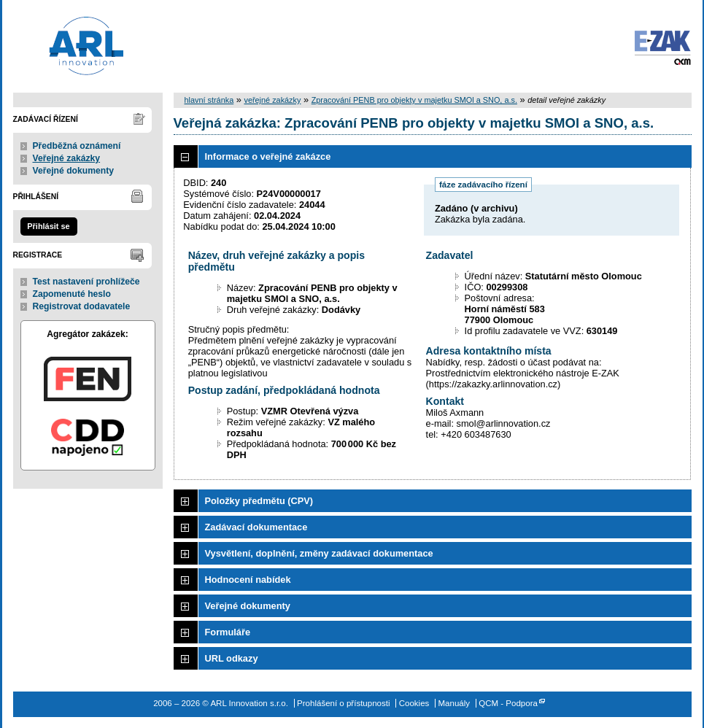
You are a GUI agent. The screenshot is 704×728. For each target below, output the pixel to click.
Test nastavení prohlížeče (86, 282)
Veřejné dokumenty (73, 171)
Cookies (414, 703)
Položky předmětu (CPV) (259, 501)
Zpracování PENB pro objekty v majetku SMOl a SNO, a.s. (414, 100)
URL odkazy (232, 658)
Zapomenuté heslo (72, 294)
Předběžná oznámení (77, 146)
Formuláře (228, 632)
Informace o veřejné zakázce (268, 156)
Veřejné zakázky (67, 158)
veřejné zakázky (272, 100)
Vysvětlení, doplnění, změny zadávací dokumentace (319, 553)
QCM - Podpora (508, 703)
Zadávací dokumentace (256, 527)
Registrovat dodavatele (82, 306)
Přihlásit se (48, 226)
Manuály (454, 703)
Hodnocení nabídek (248, 580)
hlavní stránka (209, 100)
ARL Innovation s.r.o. (73, 44)
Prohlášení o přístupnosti (343, 703)
